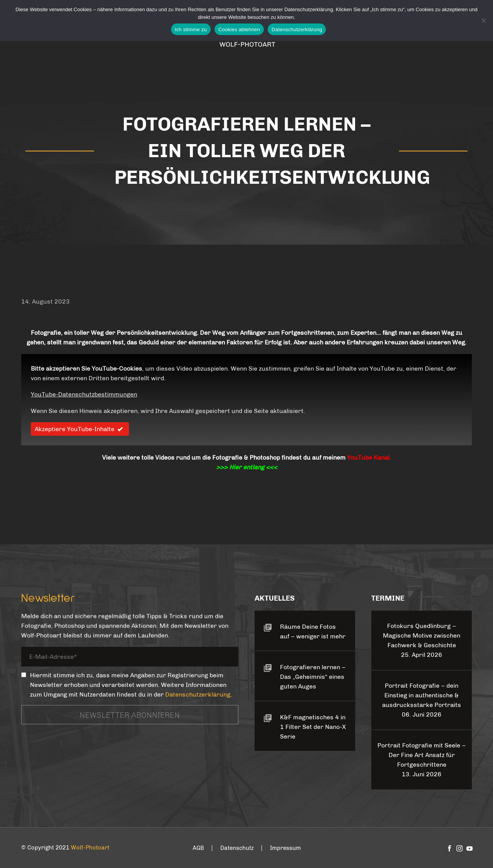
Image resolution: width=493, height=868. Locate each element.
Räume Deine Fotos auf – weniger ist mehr (313, 631)
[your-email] (130, 658)
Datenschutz (237, 848)
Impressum (285, 848)
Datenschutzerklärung (198, 694)
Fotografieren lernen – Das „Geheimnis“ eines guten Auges (313, 677)
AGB (198, 848)
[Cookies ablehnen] (483, 20)
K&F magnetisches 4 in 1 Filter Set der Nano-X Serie (313, 727)
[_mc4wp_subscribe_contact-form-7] (24, 675)
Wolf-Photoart (90, 848)
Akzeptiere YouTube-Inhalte (80, 429)
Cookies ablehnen (239, 29)
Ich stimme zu (191, 29)
